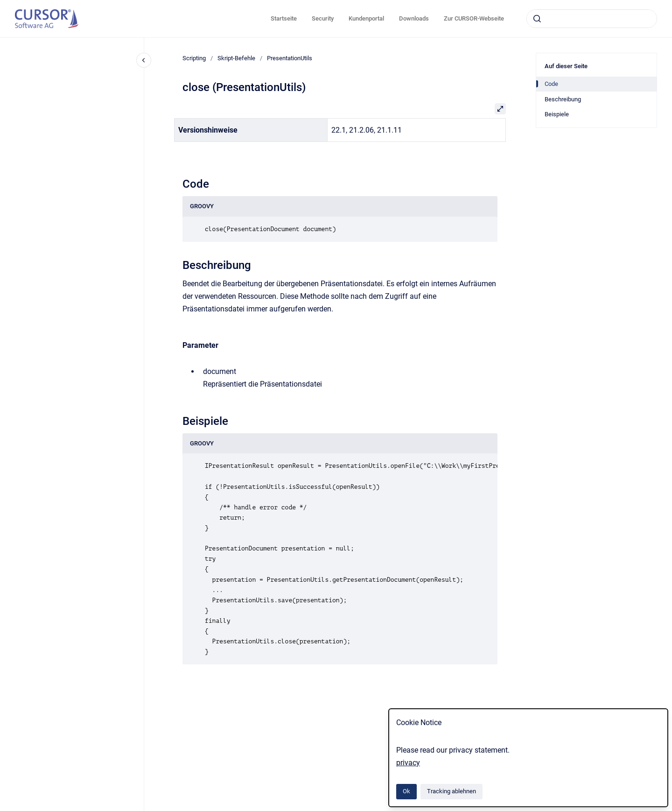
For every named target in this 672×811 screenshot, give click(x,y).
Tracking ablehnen (451, 791)
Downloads (414, 18)
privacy (408, 763)
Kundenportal (366, 18)
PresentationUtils (290, 58)
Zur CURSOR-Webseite (474, 18)
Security (323, 18)
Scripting (194, 58)
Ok (406, 791)
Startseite (284, 18)
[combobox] (592, 19)
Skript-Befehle (236, 58)
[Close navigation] (144, 60)
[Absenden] (537, 19)
